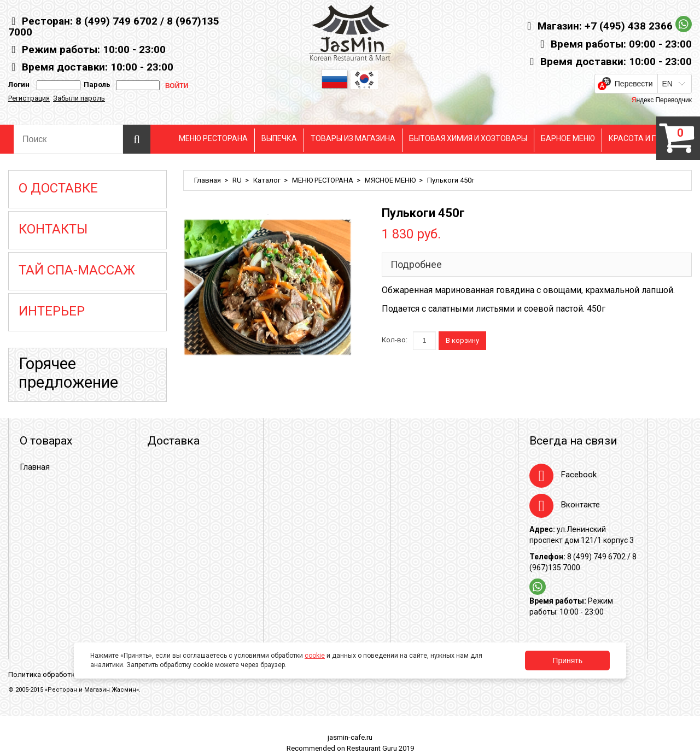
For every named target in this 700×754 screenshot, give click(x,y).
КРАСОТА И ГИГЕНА (644, 138)
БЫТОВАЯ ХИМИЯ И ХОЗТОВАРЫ (468, 138)
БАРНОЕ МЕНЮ (568, 138)
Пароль (95, 84)
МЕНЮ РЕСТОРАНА (213, 138)
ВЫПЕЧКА (279, 138)
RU (237, 180)
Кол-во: (395, 340)
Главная (208, 180)
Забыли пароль (79, 98)
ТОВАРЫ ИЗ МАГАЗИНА (353, 138)
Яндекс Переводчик (662, 100)
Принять (567, 661)
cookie (315, 656)
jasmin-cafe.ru (350, 737)
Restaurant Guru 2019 (380, 748)
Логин (19, 84)
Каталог (267, 180)
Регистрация (29, 98)
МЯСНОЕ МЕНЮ (390, 180)
